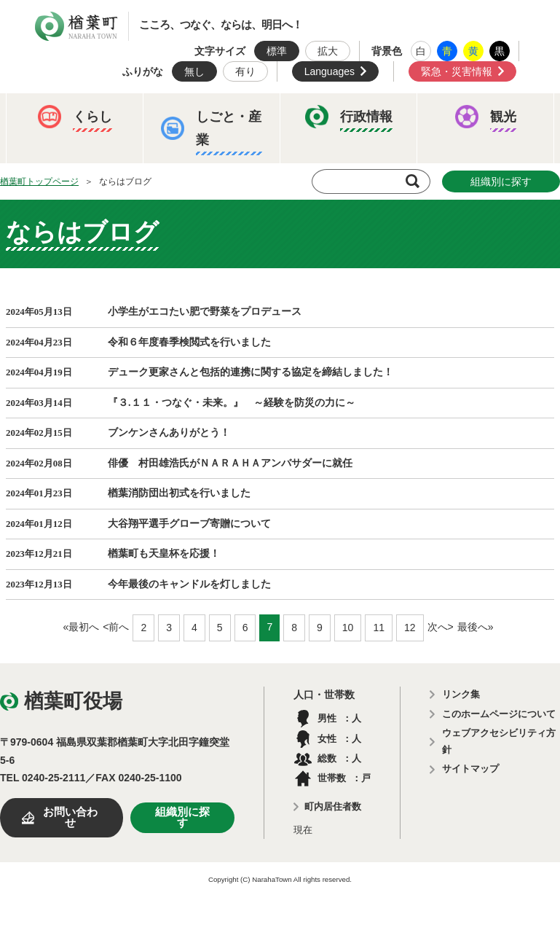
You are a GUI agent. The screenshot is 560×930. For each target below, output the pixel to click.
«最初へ (81, 627)
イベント (52, 180)
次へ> (441, 627)
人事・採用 (259, 225)
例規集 (208, 270)
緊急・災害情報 (457, 71)
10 (348, 628)
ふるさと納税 (62, 225)
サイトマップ (470, 769)
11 (379, 628)
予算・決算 (163, 225)
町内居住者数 (333, 806)
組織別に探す (182, 817)
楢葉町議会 (355, 225)
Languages (330, 71)
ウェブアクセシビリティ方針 (499, 741)
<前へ (116, 627)
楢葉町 (76, 26)
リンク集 (461, 694)
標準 (277, 51)
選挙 (138, 270)
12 (410, 628)
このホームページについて (499, 714)
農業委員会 (57, 270)
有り (245, 71)
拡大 (328, 51)
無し (194, 71)
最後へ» (476, 627)
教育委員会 (451, 225)
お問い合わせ (70, 817)
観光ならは (143, 180)
